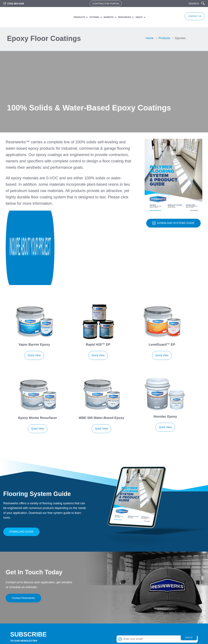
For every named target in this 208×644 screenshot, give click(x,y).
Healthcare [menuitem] (167, 628)
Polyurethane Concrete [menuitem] (126, 608)
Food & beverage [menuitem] (171, 613)
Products (164, 38)
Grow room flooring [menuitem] (173, 623)
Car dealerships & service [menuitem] (176, 608)
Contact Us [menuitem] (71, 613)
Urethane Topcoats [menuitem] (124, 598)
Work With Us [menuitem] (73, 618)
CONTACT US (190, 17)
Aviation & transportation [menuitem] (175, 598)
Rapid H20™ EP (98, 283)
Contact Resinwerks (23, 528)
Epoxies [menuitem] (118, 593)
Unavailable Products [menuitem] (125, 633)
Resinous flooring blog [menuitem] (78, 623)
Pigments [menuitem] (118, 613)
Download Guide (21, 461)
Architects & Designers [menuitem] (78, 603)
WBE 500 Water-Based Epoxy (101, 351)
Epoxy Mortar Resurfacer (38, 351)
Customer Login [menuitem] (74, 598)
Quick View (34, 293)
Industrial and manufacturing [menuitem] (178, 633)
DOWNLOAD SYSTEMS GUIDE (173, 223)
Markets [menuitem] (104, 17)
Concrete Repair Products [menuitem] (128, 618)
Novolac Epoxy (165, 350)
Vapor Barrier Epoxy (34, 283)
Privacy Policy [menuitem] (73, 593)
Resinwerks (22, 636)
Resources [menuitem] (120, 17)
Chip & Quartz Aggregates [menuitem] (128, 623)
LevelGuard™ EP (162, 283)
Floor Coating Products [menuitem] (126, 628)
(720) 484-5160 (16, 4)
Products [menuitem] (75, 17)
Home (150, 38)
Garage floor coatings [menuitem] (174, 618)
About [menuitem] (134, 17)
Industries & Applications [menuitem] (79, 608)
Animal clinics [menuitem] (169, 593)
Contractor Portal (106, 4)
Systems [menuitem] (90, 17)
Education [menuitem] (167, 603)
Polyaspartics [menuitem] (121, 603)
